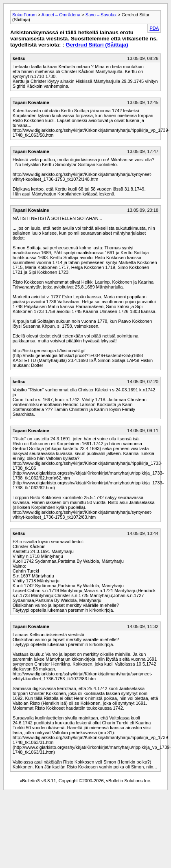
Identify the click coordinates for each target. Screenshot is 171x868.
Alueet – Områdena (61, 15)
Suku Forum (24, 15)
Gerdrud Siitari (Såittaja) (97, 45)
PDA (154, 28)
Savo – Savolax (101, 15)
